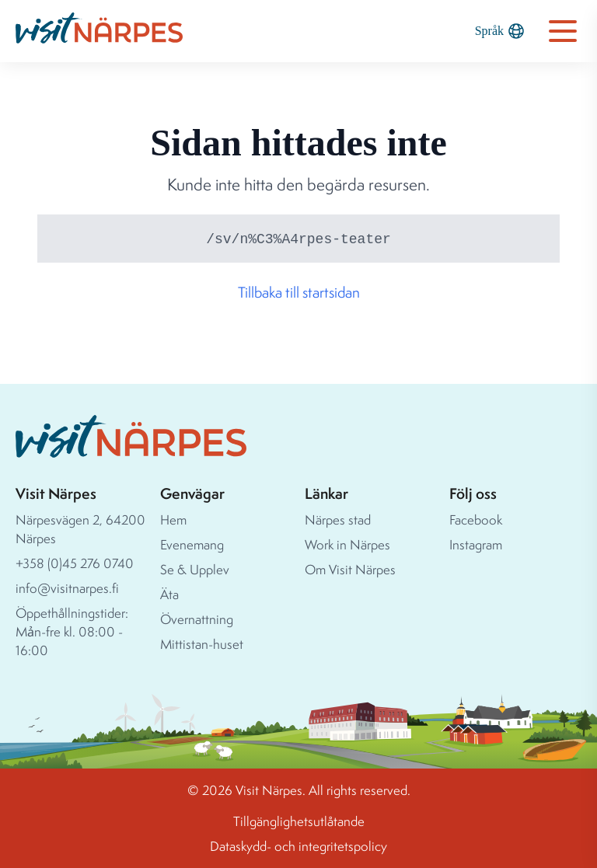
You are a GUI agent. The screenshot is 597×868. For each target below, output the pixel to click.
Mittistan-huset (202, 644)
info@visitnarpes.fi (67, 588)
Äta (169, 594)
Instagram (476, 544)
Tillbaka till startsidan (299, 292)
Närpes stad (338, 519)
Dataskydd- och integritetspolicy (298, 846)
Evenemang (192, 544)
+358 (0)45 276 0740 (75, 563)
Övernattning (197, 619)
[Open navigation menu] (563, 31)
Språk (499, 31)
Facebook (476, 519)
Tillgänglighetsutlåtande (299, 821)
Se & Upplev (195, 569)
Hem (173, 519)
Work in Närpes (347, 544)
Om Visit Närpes (350, 569)
